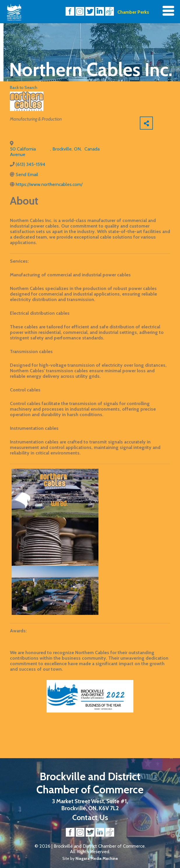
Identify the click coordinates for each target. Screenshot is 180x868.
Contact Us (90, 817)
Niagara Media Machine (97, 858)
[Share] (146, 123)
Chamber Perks (133, 12)
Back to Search (24, 87)
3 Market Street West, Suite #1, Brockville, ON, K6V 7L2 (90, 805)
